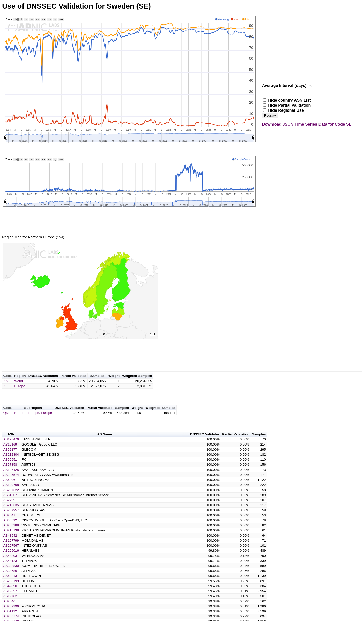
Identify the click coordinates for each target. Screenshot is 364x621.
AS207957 (11, 519)
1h (15, 19)
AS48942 (10, 545)
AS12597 (10, 600)
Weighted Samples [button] (137, 382)
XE (6, 392)
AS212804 (11, 464)
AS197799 (11, 550)
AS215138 (11, 539)
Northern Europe (27, 420)
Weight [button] (114, 382)
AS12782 (10, 605)
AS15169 (10, 453)
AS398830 (11, 575)
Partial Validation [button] (236, 443)
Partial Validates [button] (73, 382)
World (19, 387)
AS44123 (10, 570)
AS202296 (11, 615)
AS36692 (10, 529)
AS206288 (11, 534)
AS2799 (9, 509)
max (61, 19)
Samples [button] (97, 382)
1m (38, 19)
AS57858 (10, 474)
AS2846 (9, 610)
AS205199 (11, 590)
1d (21, 19)
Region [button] (20, 382)
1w (32, 19)
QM (6, 420)
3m (43, 19)
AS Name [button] (105, 443)
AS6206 (9, 489)
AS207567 (11, 555)
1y (55, 19)
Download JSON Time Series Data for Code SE (307, 124)
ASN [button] (11, 443)
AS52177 (10, 459)
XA (6, 387)
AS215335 (11, 514)
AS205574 (11, 484)
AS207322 (11, 499)
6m (49, 19)
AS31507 (10, 504)
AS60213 (10, 585)
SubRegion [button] (33, 415)
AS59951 (10, 469)
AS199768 (11, 494)
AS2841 (9, 524)
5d (26, 19)
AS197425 (11, 479)
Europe (20, 392)
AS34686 (10, 580)
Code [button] (7, 382)
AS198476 (11, 448)
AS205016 (11, 560)
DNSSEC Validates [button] (43, 382)
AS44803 (10, 565)
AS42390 (10, 595)
